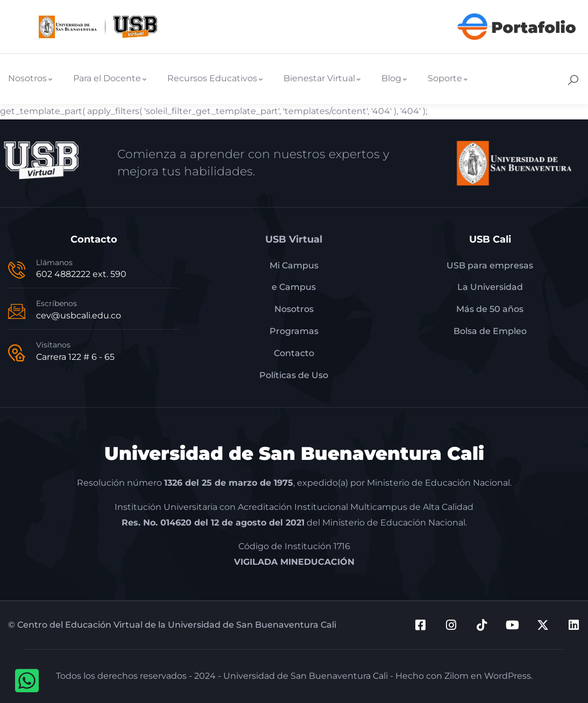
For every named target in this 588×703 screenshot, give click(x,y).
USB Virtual (294, 239)
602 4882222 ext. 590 (81, 274)
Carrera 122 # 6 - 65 (75, 357)
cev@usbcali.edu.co (79, 315)
